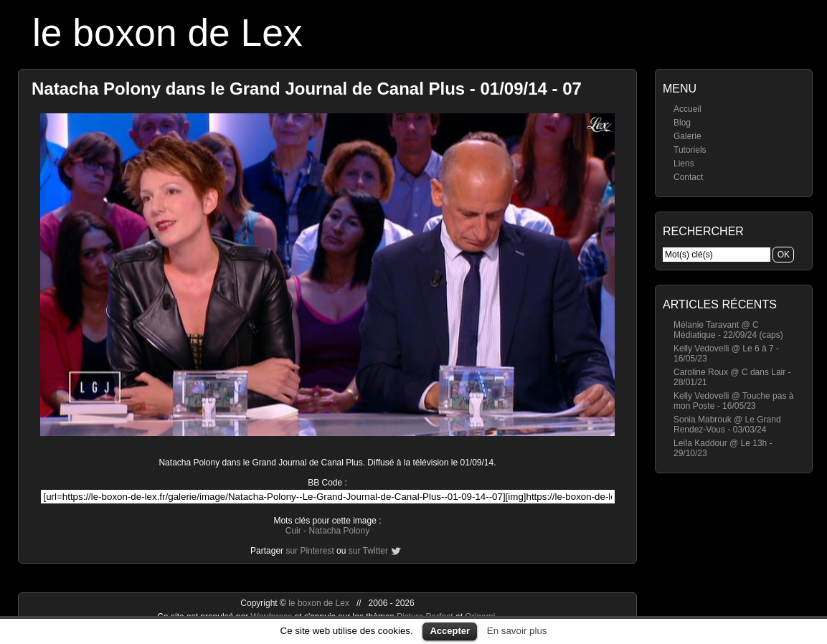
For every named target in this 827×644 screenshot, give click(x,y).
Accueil (687, 109)
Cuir (293, 531)
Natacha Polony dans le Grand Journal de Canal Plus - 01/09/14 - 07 (307, 89)
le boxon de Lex (167, 33)
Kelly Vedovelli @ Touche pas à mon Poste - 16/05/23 (733, 401)
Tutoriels (690, 150)
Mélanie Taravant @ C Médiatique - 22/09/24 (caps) (728, 330)
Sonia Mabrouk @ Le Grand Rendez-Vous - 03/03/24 (727, 425)
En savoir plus (517, 631)
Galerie (687, 136)
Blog (682, 123)
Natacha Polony (339, 531)
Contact (688, 177)
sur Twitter (368, 551)
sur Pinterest (309, 551)
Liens (684, 164)
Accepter (450, 631)
